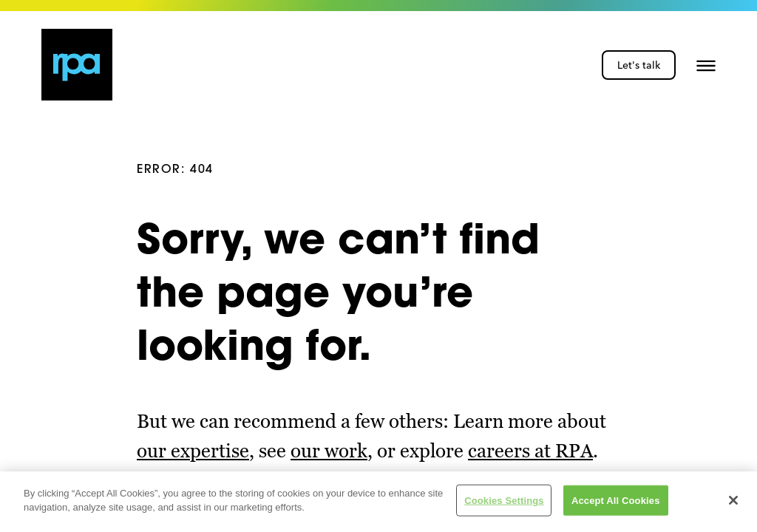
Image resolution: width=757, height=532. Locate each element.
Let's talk (639, 65)
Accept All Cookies (616, 501)
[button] (706, 65)
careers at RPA (530, 451)
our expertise (193, 451)
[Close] (733, 502)
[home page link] (77, 65)
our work (329, 451)
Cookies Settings (504, 501)
